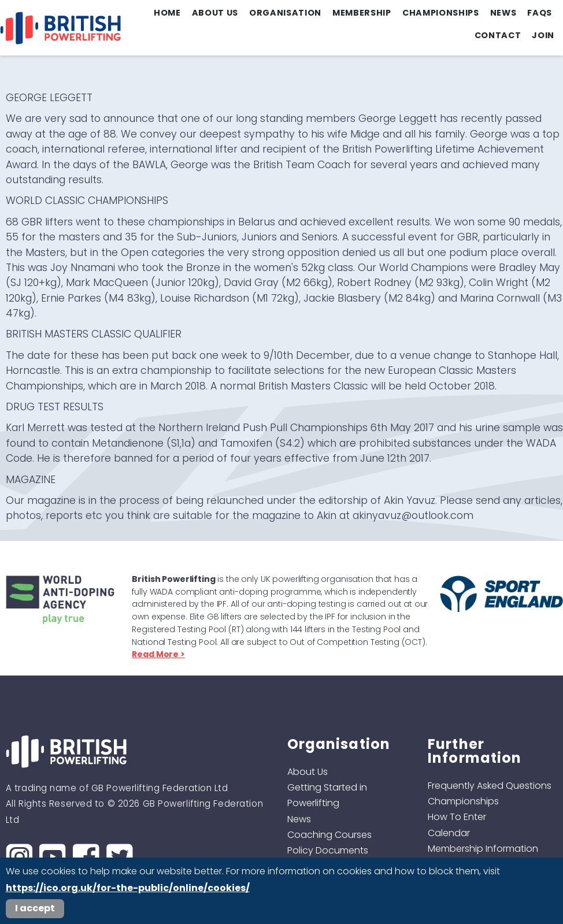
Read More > (158, 654)
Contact (498, 35)
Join (543, 35)
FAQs (540, 13)
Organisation (285, 13)
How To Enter (457, 817)
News (503, 13)
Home (167, 13)
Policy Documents (328, 850)
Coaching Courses (329, 835)
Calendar (449, 833)
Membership (362, 13)
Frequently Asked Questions (490, 786)
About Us (215, 13)
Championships (441, 13)
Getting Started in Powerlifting (327, 795)
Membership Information (483, 849)
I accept (35, 908)
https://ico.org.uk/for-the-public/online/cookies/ (128, 888)
